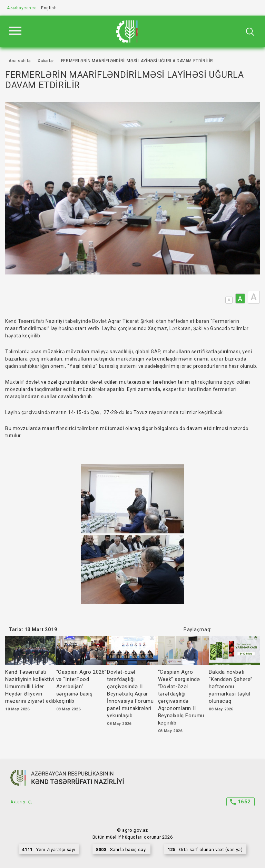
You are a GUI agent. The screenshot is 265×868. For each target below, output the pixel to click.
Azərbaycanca (22, 8)
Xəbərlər (46, 61)
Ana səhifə (20, 61)
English (49, 8)
